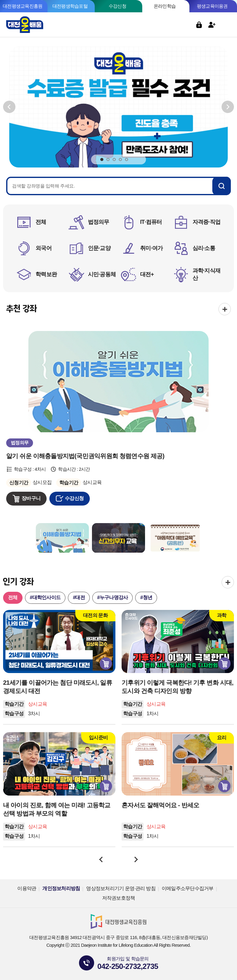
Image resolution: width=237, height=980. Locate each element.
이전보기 (9, 107)
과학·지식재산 (207, 274)
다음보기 (228, 107)
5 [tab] (127, 160)
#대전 (79, 597)
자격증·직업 (207, 222)
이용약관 (27, 888)
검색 (186, 25)
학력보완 (46, 274)
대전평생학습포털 (70, 6)
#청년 (146, 597)
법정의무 (99, 222)
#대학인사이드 (45, 597)
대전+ (147, 274)
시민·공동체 (102, 274)
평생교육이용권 (212, 6)
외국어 (44, 248)
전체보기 (225, 309)
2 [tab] (108, 160)
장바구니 (31, 498)
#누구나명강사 (113, 597)
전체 (41, 222)
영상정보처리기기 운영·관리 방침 (121, 888)
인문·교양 (99, 248)
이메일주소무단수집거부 (188, 888)
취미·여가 (151, 248)
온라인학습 (165, 6)
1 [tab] (102, 160)
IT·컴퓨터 (151, 222)
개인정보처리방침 (61, 888)
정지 (137, 159)
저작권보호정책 (119, 898)
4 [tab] (120, 160)
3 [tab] (114, 160)
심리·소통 (204, 248)
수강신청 (117, 6)
